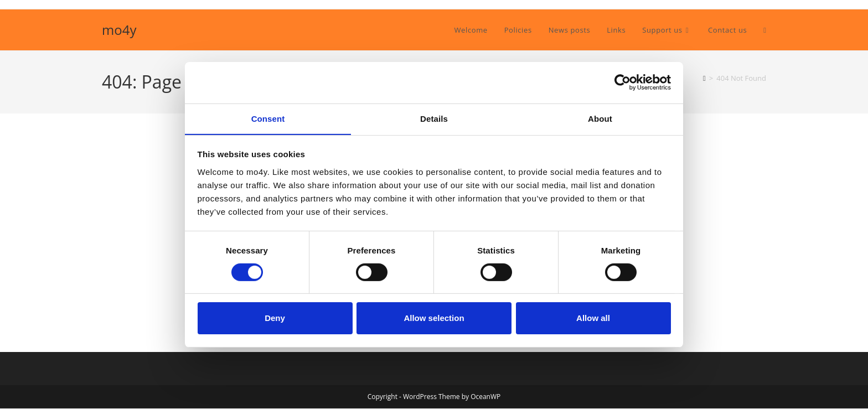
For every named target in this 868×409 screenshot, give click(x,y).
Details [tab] (434, 118)
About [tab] (600, 118)
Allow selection (434, 319)
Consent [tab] (268, 118)
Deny (275, 319)
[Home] (704, 78)
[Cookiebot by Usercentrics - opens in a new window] (622, 82)
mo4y (119, 30)
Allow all (593, 319)
